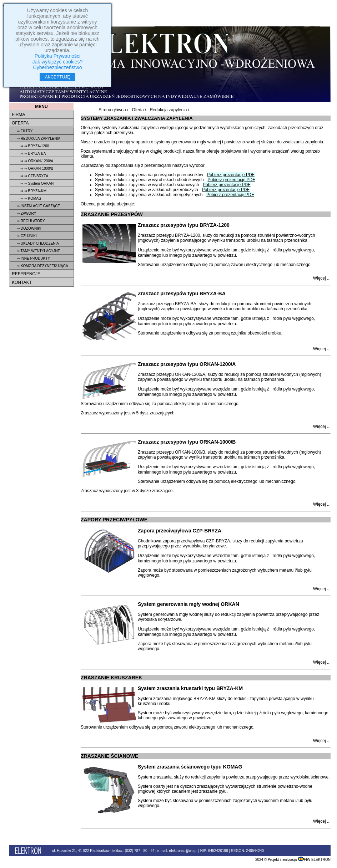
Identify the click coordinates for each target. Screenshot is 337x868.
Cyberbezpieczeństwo (58, 67)
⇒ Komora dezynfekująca (42, 266)
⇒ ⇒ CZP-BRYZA (34, 176)
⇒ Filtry (25, 131)
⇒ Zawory (26, 213)
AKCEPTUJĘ (58, 77)
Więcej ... (322, 278)
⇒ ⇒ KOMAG (31, 198)
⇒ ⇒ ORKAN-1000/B (37, 169)
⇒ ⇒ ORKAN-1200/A (37, 161)
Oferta (20, 123)
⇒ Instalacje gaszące (38, 206)
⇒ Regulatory (31, 221)
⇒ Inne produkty (33, 258)
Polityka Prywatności (57, 56)
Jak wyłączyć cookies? (58, 62)
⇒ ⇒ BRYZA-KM (33, 191)
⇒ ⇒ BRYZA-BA (33, 154)
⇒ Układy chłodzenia (38, 243)
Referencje (26, 274)
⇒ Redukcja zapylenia (39, 139)
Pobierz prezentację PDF (230, 175)
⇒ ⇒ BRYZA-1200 (35, 146)
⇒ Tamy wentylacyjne (38, 251)
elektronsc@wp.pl (183, 851)
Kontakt (22, 282)
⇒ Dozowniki (29, 228)
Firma (18, 114)
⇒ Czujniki (27, 236)
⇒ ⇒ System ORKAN (37, 183)
